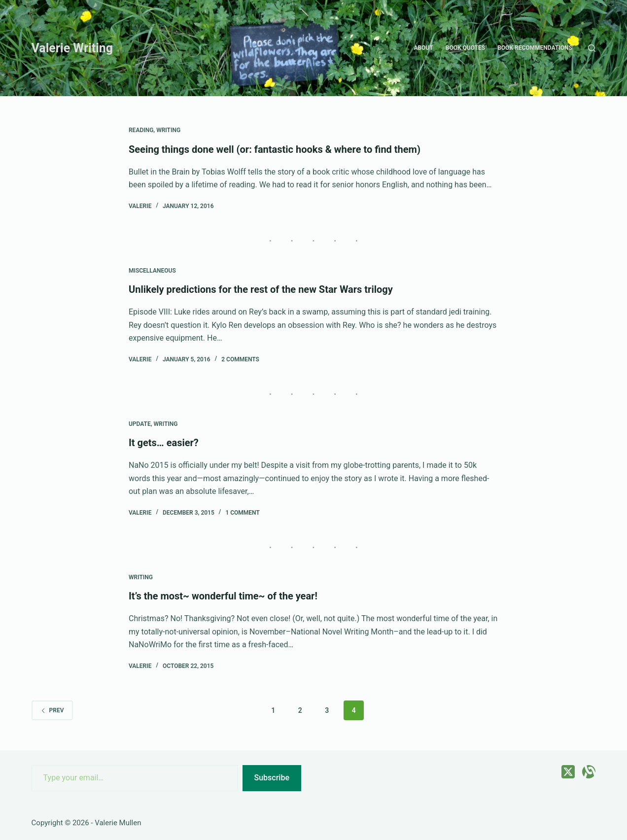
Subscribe (272, 778)
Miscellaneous (152, 271)
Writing (168, 130)
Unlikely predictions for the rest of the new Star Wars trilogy (261, 289)
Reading (141, 130)
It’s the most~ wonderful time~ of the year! (223, 596)
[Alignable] (589, 772)
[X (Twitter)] (568, 772)
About (423, 48)
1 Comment (242, 513)
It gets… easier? (164, 443)
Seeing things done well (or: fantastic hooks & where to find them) (275, 149)
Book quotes (465, 48)
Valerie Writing (72, 48)
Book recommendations (535, 48)
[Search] (592, 48)
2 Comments (240, 359)
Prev (52, 710)
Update (140, 424)
